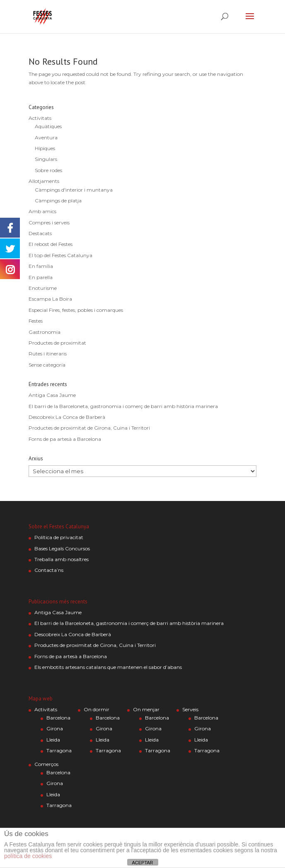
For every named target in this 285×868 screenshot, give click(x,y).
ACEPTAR (142, 863)
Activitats (40, 118)
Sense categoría (47, 365)
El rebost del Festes (51, 244)
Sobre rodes (48, 170)
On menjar (146, 709)
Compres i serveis (49, 222)
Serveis (190, 709)
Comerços (46, 764)
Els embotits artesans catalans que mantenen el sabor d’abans (108, 667)
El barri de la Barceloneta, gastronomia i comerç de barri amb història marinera (123, 406)
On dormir (97, 709)
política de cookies (28, 856)
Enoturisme (43, 288)
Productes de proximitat (57, 343)
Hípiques (45, 148)
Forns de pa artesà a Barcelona (65, 439)
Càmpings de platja (58, 201)
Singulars (46, 159)
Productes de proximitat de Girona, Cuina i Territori (89, 428)
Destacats (40, 233)
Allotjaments (44, 181)
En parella (41, 277)
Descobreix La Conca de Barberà (67, 417)
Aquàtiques (48, 126)
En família (41, 266)
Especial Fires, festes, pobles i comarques (76, 310)
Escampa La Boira (50, 299)
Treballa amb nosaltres (62, 559)
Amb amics (42, 211)
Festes (36, 321)
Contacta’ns (49, 570)
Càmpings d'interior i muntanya (74, 190)
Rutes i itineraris (48, 354)
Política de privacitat (59, 537)
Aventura (46, 137)
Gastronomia (45, 332)
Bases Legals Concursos (62, 548)
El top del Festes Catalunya (60, 255)
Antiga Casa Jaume (52, 395)
